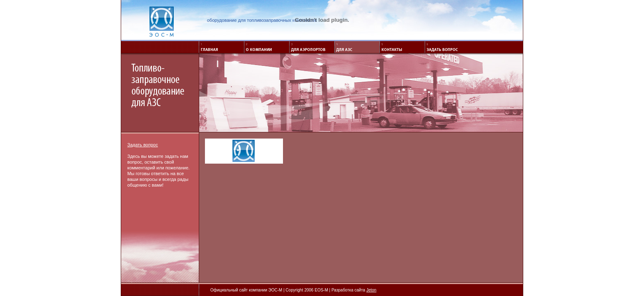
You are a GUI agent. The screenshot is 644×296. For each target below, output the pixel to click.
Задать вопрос (143, 145)
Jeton (371, 290)
